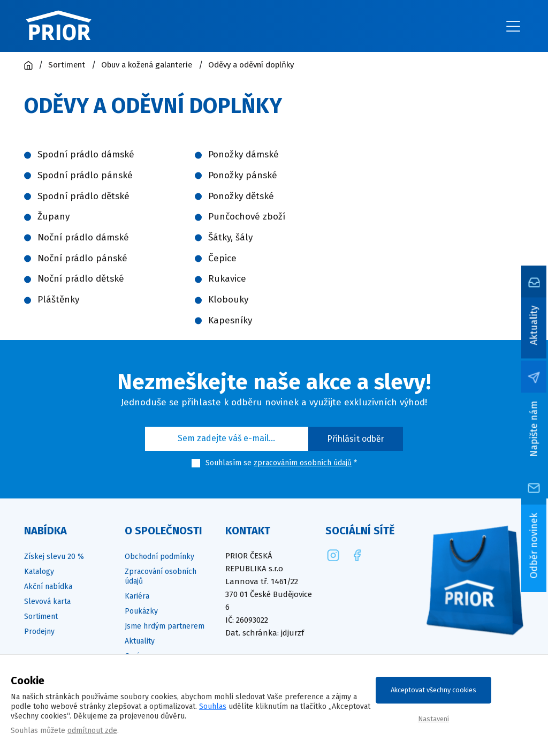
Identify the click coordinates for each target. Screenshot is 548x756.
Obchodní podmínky (159, 557)
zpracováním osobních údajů (303, 463)
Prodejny (39, 632)
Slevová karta (47, 602)
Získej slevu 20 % (54, 557)
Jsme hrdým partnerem (165, 626)
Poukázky (141, 611)
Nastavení (433, 719)
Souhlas (213, 706)
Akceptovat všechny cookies (433, 690)
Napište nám (534, 429)
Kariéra (137, 596)
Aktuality (534, 325)
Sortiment (41, 617)
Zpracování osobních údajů (161, 576)
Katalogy (39, 572)
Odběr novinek (534, 545)
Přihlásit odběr (356, 439)
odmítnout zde (92, 731)
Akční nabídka (48, 587)
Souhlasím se (229, 463)
